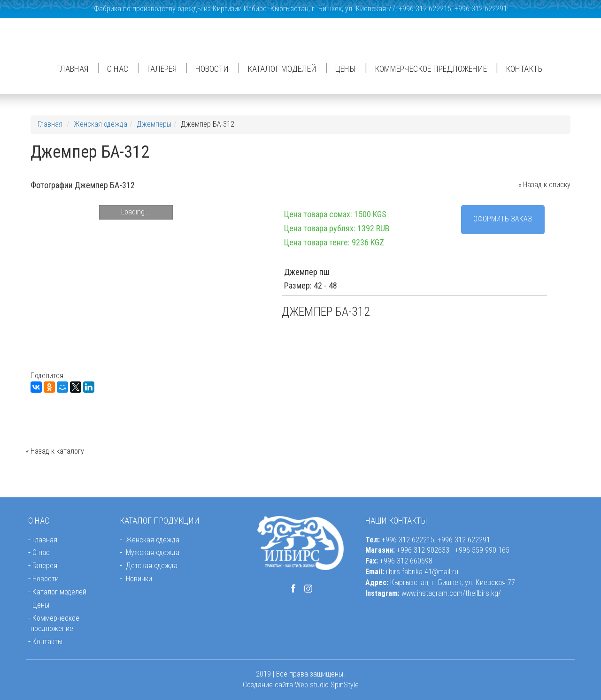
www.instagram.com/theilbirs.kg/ (451, 593)
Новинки (139, 579)
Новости (212, 69)
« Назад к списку (544, 185)
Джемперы (154, 124)
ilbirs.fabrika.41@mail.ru (422, 572)
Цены (346, 69)
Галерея (162, 69)
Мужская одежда (153, 552)
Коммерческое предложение (431, 69)
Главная (72, 69)
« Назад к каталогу (55, 451)
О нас (118, 69)
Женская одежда (100, 124)
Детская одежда (152, 566)
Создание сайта (268, 685)
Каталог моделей (282, 69)
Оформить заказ (503, 219)
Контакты (525, 69)
